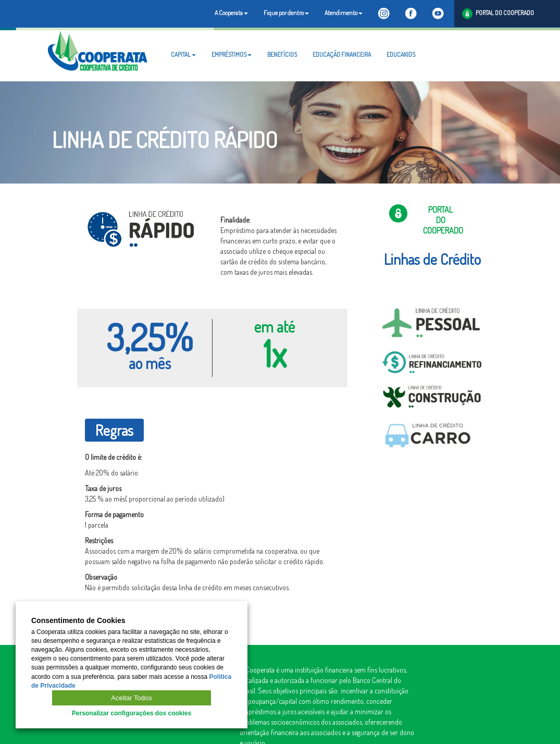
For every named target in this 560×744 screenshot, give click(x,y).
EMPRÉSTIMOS (232, 54)
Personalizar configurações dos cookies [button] (132, 713)
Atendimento (344, 13)
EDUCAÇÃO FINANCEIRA (342, 54)
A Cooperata (231, 13)
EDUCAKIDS (401, 54)
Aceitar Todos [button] (132, 698)
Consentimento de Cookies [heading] (78, 621)
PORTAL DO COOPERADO (498, 14)
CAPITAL (183, 54)
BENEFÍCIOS (282, 54)
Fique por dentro (286, 13)
